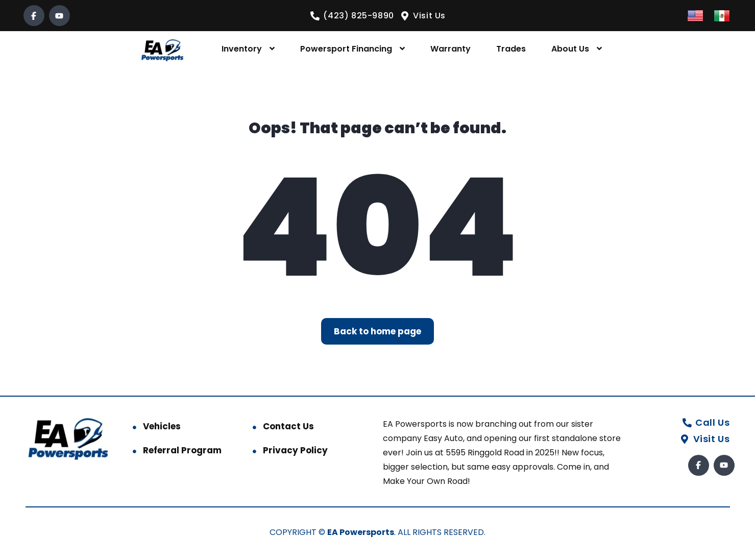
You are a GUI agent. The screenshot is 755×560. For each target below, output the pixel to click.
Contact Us (288, 426)
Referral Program (182, 450)
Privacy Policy (295, 450)
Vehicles (162, 426)
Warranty (450, 49)
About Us (570, 49)
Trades (511, 49)
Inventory (242, 49)
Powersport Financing (346, 49)
